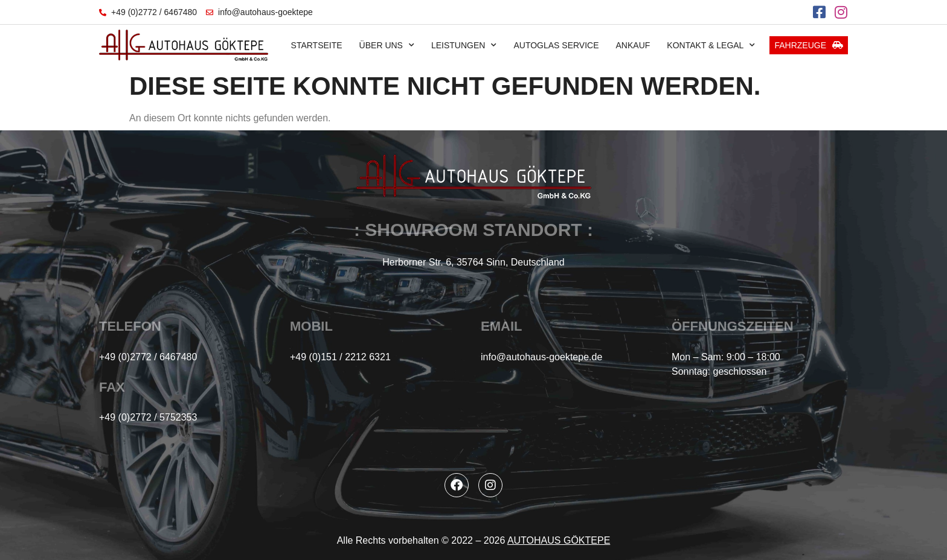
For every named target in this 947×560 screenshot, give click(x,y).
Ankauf (633, 45)
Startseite (317, 45)
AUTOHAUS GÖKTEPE (559, 540)
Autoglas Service (556, 45)
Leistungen (464, 45)
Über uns (387, 45)
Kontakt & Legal (711, 45)
